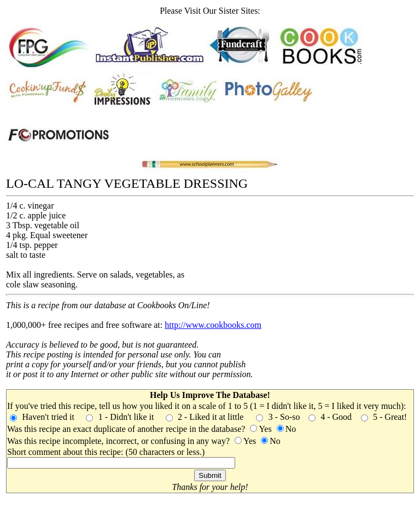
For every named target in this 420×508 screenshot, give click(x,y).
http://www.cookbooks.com (213, 325)
